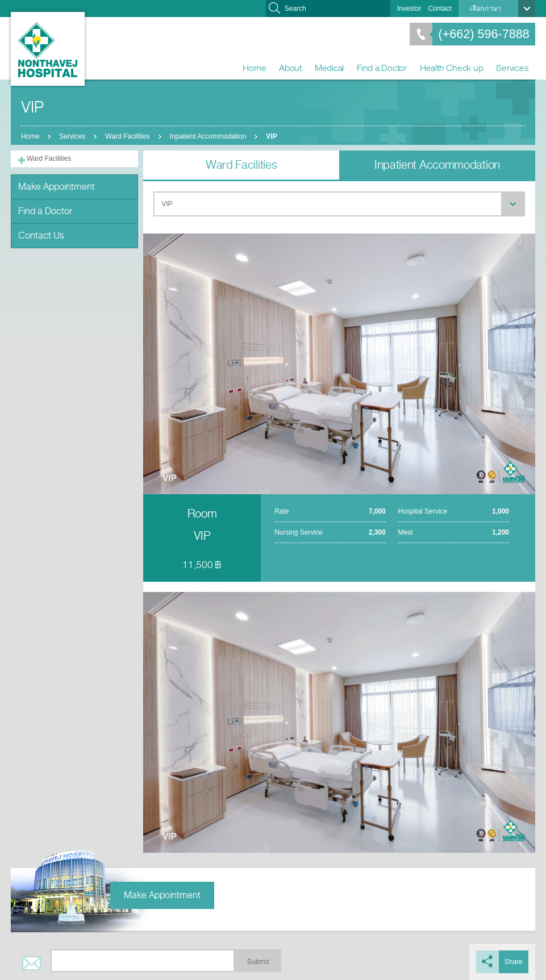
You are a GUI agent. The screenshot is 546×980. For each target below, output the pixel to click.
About (290, 68)
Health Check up (452, 68)
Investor (409, 9)
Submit (258, 962)
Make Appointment (57, 187)
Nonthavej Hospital (48, 49)
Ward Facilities (127, 136)
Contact (439, 9)
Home (254, 68)
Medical (329, 68)
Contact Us (41, 235)
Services (512, 68)
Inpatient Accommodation (208, 136)
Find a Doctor (382, 68)
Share (514, 962)
